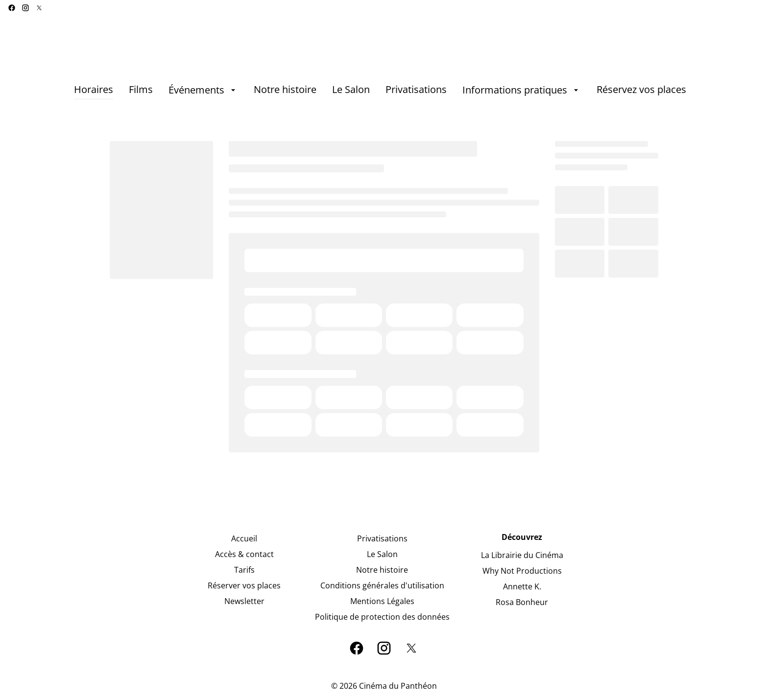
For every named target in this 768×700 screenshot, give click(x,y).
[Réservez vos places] (641, 90)
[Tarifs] (244, 570)
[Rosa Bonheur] (522, 602)
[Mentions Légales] (382, 601)
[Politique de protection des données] (382, 617)
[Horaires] (94, 90)
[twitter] (39, 8)
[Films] (141, 90)
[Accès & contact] (244, 554)
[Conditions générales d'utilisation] (382, 585)
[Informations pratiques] (522, 90)
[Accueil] (244, 538)
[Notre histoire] (285, 90)
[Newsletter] (244, 601)
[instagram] (25, 8)
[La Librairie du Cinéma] (522, 555)
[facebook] (12, 8)
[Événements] (203, 90)
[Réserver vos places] (244, 585)
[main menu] (380, 90)
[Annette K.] (522, 586)
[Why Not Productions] (522, 571)
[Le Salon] (351, 90)
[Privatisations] (416, 90)
